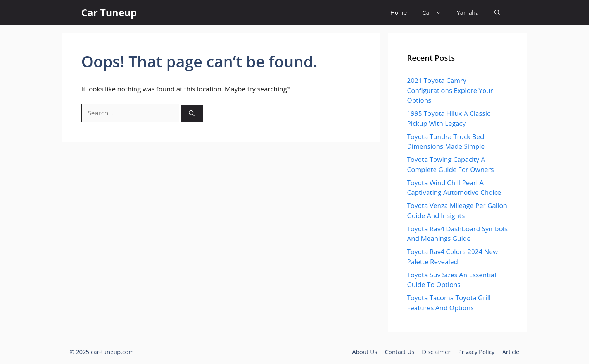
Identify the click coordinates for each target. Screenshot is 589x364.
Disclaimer (436, 352)
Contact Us (399, 352)
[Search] (192, 113)
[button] (497, 13)
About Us (364, 352)
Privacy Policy (477, 352)
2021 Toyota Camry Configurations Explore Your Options (450, 90)
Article (511, 352)
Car (436, 13)
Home (399, 12)
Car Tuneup (109, 12)
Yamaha (468, 12)
